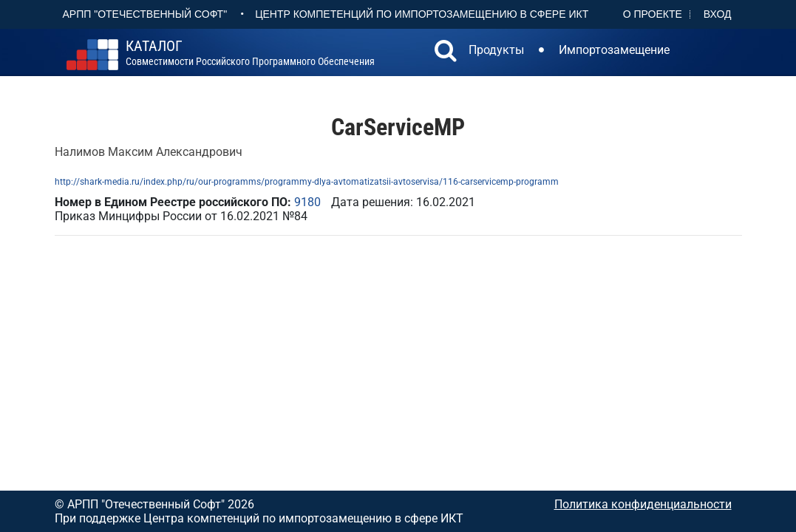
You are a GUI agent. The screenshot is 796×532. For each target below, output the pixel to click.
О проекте (653, 14)
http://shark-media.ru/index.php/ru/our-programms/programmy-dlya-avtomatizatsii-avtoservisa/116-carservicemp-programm (307, 182)
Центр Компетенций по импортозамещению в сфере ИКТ (422, 14)
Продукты (496, 50)
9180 (307, 202)
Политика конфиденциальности (643, 504)
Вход (718, 14)
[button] (446, 52)
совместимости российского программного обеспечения (250, 53)
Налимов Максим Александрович (149, 152)
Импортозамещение (614, 50)
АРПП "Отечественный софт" (145, 14)
